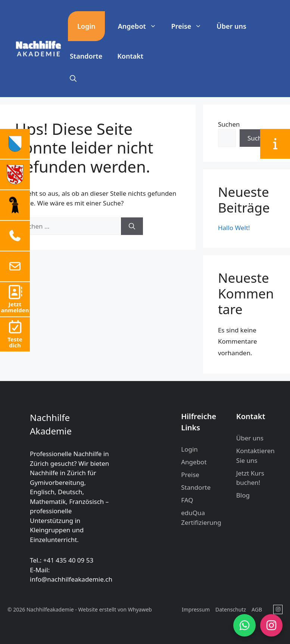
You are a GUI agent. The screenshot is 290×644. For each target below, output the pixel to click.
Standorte (86, 56)
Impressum (196, 609)
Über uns (231, 26)
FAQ (187, 500)
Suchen (229, 124)
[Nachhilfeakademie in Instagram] (278, 609)
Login (86, 26)
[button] (73, 78)
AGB (257, 609)
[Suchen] (132, 226)
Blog (243, 495)
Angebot (141, 26)
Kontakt (130, 56)
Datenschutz (231, 609)
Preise (190, 26)
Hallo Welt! (234, 228)
